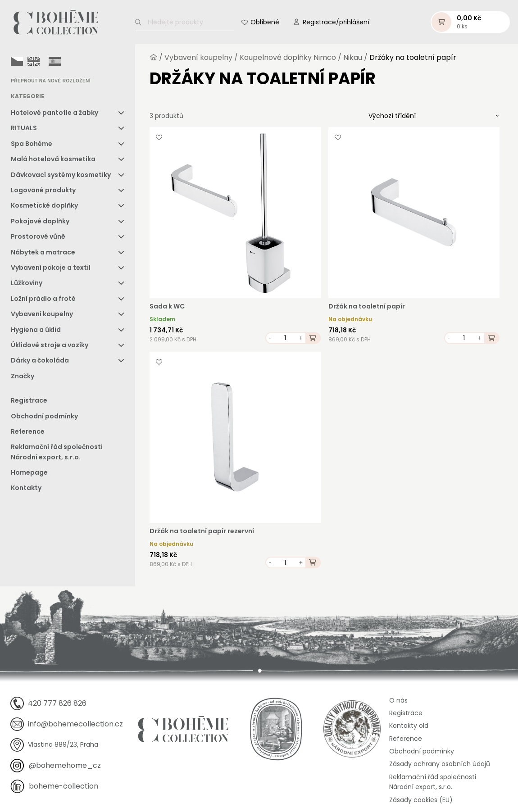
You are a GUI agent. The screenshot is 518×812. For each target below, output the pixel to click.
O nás (398, 700)
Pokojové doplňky (40, 221)
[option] (34, 61)
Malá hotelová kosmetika (53, 159)
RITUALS (24, 128)
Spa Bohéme (32, 144)
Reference (28, 431)
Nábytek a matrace (43, 252)
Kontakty (26, 488)
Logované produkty (43, 190)
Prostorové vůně (38, 236)
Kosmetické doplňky (44, 205)
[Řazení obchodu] (434, 116)
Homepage (29, 472)
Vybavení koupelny (42, 314)
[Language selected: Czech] (38, 61)
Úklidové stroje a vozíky (50, 345)
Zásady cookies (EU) (421, 800)
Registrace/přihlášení (336, 22)
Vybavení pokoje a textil (51, 268)
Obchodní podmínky (44, 416)
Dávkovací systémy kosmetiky (61, 175)
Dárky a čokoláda (40, 360)
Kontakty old (409, 726)
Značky (23, 376)
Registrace (29, 400)
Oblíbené (265, 22)
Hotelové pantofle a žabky (55, 113)
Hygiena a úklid (36, 330)
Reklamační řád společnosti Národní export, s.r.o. (57, 452)
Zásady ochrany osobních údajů (440, 764)
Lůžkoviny (27, 283)
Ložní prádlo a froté (43, 299)
